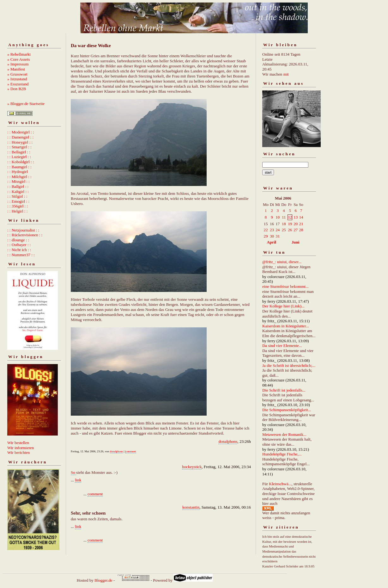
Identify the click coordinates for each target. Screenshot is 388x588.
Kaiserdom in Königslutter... (286, 326)
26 (290, 230)
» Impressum (18, 64)
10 (278, 217)
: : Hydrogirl (18, 172)
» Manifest (16, 69)
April (271, 242)
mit (286, 74)
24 (278, 230)
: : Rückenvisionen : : (25, 235)
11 (284, 217)
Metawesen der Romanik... (284, 434)
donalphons (228, 441)
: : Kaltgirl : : (18, 192)
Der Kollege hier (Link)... (283, 306)
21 (301, 224)
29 (266, 236)
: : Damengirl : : (20, 137)
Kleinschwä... (280, 484)
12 (290, 217)
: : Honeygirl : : (20, 142)
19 (290, 224)
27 (296, 230)
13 (296, 217)
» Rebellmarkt (19, 54)
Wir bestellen (18, 443)
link (78, 480)
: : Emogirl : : (18, 201)
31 (278, 236)
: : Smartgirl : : (19, 147)
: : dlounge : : (18, 240)
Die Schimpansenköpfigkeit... (287, 410)
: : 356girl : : (18, 206)
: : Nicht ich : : (19, 250)
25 (284, 230)
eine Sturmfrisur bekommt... (285, 286)
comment (131, 451)
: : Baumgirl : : (19, 167)
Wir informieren (21, 448)
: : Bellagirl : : (19, 152)
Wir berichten (18, 452)
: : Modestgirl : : (21, 132)
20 (296, 224)
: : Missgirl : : (18, 181)
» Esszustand (18, 84)
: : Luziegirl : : (19, 157)
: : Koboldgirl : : (21, 162)
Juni (296, 242)
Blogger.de (103, 580)
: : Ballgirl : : (18, 186)
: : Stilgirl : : (17, 196)
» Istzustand (17, 79)
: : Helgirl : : (17, 211)
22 (266, 230)
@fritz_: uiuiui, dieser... (282, 262)
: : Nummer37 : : (21, 255)
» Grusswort (17, 74)
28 (301, 230)
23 (272, 230)
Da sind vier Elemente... (282, 346)
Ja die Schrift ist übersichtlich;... (289, 365)
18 (284, 224)
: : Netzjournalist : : (23, 230)
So (73, 472)
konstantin (191, 507)
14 (301, 217)
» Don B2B (17, 89)
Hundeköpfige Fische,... (282, 454)
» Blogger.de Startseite (26, 104)
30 (272, 236)
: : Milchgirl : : (19, 177)
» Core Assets (19, 59)
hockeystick (192, 467)
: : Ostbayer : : (19, 245)
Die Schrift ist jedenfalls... (284, 390)
